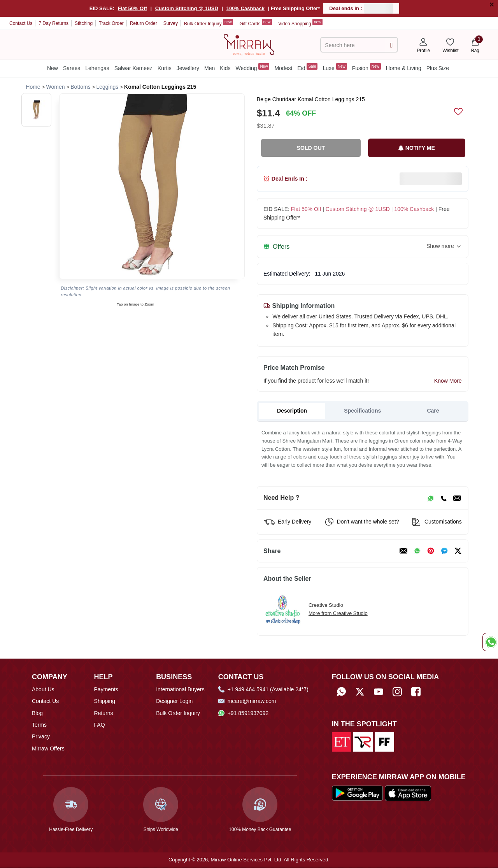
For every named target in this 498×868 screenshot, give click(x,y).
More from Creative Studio (338, 613)
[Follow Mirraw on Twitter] (360, 692)
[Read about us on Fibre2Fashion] (384, 741)
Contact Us (21, 23)
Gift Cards (256, 23)
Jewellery (188, 68)
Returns (104, 713)
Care (433, 411)
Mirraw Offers (48, 749)
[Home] (249, 44)
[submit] (391, 45)
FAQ (100, 725)
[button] (36, 110)
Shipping (105, 701)
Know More (448, 381)
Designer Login (174, 701)
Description (292, 411)
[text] (354, 45)
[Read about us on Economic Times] (342, 741)
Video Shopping (300, 23)
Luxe (335, 67)
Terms (39, 725)
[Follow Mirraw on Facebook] (416, 692)
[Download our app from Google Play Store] (357, 793)
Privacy (41, 736)
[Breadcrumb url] (33, 87)
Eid (307, 67)
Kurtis (165, 68)
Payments (106, 689)
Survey (171, 23)
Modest (283, 68)
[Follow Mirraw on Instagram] (397, 692)
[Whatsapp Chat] (490, 642)
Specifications (362, 411)
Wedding (252, 67)
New (53, 68)
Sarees (72, 68)
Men (210, 68)
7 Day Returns (53, 23)
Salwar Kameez (133, 68)
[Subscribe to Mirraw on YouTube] (379, 692)
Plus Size (438, 68)
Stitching (84, 23)
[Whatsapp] (341, 692)
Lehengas (97, 68)
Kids (225, 68)
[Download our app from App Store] (408, 793)
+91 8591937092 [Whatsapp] (244, 713)
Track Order (111, 23)
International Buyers (180, 689)
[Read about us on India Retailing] (363, 741)
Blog (37, 713)
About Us (43, 689)
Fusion (366, 67)
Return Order (144, 23)
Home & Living (404, 68)
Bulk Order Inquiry (209, 23)
